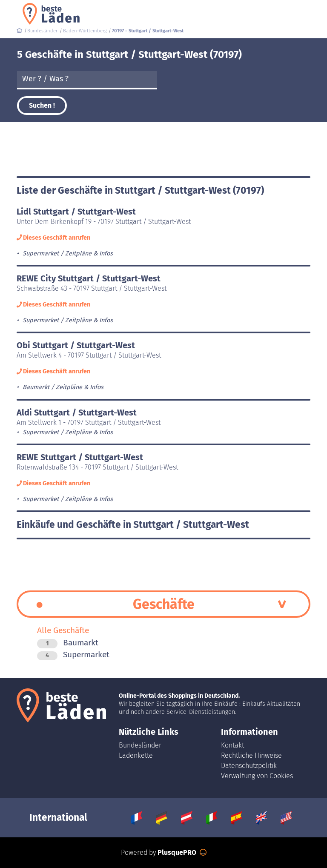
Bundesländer (140, 745)
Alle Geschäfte (63, 630)
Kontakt (232, 745)
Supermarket (73, 655)
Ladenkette (136, 755)
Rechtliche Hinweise (251, 755)
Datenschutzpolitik (249, 766)
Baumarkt (68, 643)
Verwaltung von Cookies (257, 776)
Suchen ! (42, 105)
